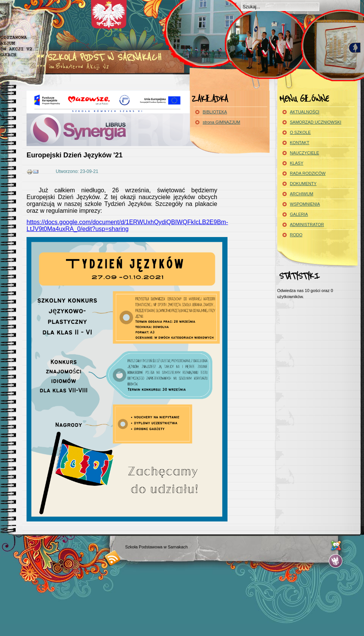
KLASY (297, 163)
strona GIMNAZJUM (222, 122)
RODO (296, 235)
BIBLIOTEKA (215, 112)
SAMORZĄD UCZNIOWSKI (316, 122)
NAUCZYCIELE (305, 153)
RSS (113, 558)
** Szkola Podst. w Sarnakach (99, 57)
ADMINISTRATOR (307, 225)
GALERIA (299, 214)
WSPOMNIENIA (305, 204)
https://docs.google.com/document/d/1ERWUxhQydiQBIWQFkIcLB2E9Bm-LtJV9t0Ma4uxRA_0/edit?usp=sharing (127, 225)
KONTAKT (300, 143)
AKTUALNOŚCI (305, 112)
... (336, 561)
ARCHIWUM (302, 194)
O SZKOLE (300, 132)
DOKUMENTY (303, 184)
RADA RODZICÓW (308, 173)
